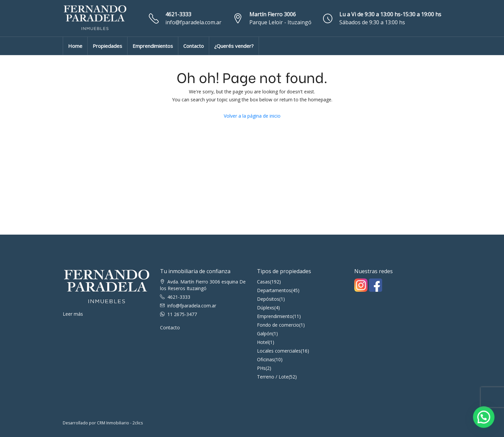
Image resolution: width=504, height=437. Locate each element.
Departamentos (274, 290)
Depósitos (268, 299)
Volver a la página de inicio (252, 116)
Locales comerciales (279, 351)
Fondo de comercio (278, 325)
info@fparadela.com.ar (193, 22)
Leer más (73, 314)
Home (75, 46)
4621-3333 (178, 14)
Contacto (194, 46)
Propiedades (107, 46)
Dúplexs (266, 308)
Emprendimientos (153, 46)
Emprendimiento (275, 316)
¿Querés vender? (234, 46)
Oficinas (266, 359)
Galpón (265, 333)
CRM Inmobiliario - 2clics (120, 423)
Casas (263, 282)
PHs (261, 368)
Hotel (263, 342)
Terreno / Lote (273, 377)
